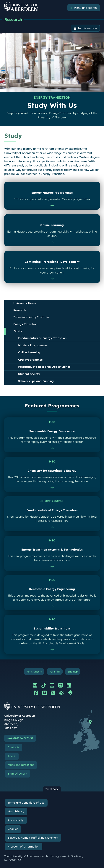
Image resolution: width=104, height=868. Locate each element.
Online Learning (29, 352)
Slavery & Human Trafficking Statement (33, 838)
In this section (87, 28)
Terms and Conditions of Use (26, 803)
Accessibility (16, 820)
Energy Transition (25, 324)
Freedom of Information (23, 847)
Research (13, 19)
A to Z (12, 756)
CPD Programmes (30, 360)
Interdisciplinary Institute (31, 317)
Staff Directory (17, 774)
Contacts (13, 747)
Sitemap (73, 671)
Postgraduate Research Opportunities (44, 367)
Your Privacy (16, 811)
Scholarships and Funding (36, 381)
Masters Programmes (33, 345)
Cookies (13, 829)
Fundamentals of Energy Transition (42, 338)
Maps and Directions (21, 765)
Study (18, 331)
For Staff (55, 671)
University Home (25, 303)
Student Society (29, 374)
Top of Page (52, 789)
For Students (34, 671)
